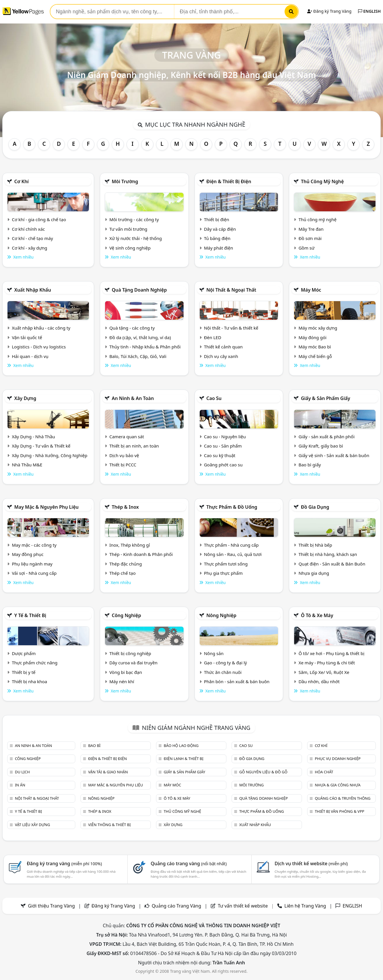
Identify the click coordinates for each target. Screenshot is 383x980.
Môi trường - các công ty (134, 219)
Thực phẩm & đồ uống (232, 507)
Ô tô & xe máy (317, 615)
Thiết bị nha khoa (30, 681)
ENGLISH (369, 11)
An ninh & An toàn (133, 398)
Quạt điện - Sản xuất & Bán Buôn (332, 564)
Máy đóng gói (312, 337)
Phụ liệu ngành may (32, 564)
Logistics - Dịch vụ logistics (39, 347)
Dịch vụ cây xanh (221, 356)
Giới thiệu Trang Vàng (52, 906)
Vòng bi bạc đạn (126, 672)
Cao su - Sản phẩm (223, 446)
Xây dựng (25, 398)
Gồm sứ (306, 248)
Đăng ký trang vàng (64, 863)
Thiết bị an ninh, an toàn (134, 446)
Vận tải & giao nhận (108, 772)
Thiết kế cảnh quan (223, 347)
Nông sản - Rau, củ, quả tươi (233, 554)
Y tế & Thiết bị (30, 615)
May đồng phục (28, 554)
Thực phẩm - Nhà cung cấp (231, 545)
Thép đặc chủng (126, 564)
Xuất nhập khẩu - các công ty (41, 328)
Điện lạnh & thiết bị (183, 759)
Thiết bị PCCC (123, 465)
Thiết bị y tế (24, 672)
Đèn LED (212, 337)
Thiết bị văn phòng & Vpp (339, 811)
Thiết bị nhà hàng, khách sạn (328, 554)
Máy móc (311, 290)
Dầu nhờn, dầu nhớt (319, 681)
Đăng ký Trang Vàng (329, 11)
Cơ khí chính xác (28, 229)
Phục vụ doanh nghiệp (338, 759)
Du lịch (22, 772)
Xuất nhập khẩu (33, 290)
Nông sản (214, 653)
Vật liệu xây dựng (32, 825)
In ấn (20, 785)
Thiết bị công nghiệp (130, 653)
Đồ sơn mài (310, 238)
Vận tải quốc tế (27, 337)
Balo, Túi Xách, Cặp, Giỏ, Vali (138, 356)
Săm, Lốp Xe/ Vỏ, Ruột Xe (324, 672)
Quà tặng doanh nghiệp (139, 290)
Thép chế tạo (123, 573)
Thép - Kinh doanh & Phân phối (141, 554)
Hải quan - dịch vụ (30, 356)
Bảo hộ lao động (181, 746)
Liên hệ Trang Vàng (305, 906)
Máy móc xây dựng (318, 328)
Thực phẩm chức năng (35, 663)
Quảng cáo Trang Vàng (176, 906)
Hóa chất (324, 772)
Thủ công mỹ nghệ (322, 181)
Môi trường (125, 181)
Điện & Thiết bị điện (229, 181)
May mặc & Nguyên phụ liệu (46, 507)
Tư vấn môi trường (128, 229)
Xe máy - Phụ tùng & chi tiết (327, 663)
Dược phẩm (24, 653)
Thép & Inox (125, 507)
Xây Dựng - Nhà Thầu (33, 437)
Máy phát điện (218, 248)
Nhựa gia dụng (314, 573)
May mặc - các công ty (34, 545)
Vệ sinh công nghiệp (130, 248)
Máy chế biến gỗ (315, 356)
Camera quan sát (127, 437)
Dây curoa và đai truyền (133, 663)
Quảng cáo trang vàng (188, 863)
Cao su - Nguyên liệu (225, 437)
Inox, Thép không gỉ (130, 545)
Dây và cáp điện (220, 229)
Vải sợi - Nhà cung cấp (34, 573)
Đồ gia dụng (315, 507)
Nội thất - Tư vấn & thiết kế (231, 328)
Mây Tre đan (311, 229)
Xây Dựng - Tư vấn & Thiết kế (41, 446)
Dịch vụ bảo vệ (124, 455)
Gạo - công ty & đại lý (225, 663)
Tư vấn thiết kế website (243, 906)
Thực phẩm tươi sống (226, 564)
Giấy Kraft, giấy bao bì (321, 446)
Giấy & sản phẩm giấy (325, 398)
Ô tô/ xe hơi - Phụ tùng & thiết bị (331, 653)
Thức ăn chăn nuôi (223, 672)
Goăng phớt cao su (223, 465)
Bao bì (94, 746)
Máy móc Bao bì (315, 347)
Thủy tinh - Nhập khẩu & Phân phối (145, 347)
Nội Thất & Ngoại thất (231, 290)
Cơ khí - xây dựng (30, 248)
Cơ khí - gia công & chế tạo (39, 219)
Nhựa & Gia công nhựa (338, 785)
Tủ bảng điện (217, 238)
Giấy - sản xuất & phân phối (327, 437)
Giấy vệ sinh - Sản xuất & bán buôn (334, 455)
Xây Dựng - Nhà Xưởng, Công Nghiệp (50, 455)
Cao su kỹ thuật (220, 455)
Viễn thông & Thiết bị (109, 825)
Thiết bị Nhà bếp (315, 545)
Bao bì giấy (310, 465)
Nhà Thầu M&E (27, 465)
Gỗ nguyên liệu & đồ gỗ (263, 772)
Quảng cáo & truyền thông (342, 798)
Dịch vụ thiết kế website (311, 863)
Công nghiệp (126, 615)
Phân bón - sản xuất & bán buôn (237, 681)
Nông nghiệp (221, 615)
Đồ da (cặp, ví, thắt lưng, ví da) (140, 337)
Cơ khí (21, 181)
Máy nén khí (122, 681)
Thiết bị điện (216, 219)
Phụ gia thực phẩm (223, 573)
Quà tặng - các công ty (132, 328)
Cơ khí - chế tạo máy (32, 238)
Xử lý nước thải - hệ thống (136, 238)
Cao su (214, 398)
